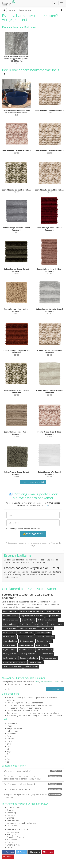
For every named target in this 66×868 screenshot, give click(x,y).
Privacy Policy (12, 826)
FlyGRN (10, 703)
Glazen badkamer (10, 624)
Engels (10, 752)
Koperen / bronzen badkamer (32, 616)
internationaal (32, 710)
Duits (9, 746)
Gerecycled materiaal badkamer (32, 611)
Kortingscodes (13, 835)
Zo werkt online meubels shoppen (21, 823)
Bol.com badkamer (44, 641)
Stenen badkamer (29, 620)
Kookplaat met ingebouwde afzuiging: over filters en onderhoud (33, 796)
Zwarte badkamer (56, 624)
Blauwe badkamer (36, 662)
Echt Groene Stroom (16, 705)
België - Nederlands (15, 728)
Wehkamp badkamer (49, 658)
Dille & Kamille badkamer (48, 620)
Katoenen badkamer (43, 633)
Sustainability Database (17, 716)
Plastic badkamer (10, 637)
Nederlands (12, 723)
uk (8, 757)
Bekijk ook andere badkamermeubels (30, 72)
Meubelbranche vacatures (18, 829)
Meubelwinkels (13, 820)
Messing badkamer (10, 654)
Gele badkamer (25, 624)
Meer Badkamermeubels (33, 482)
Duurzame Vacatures (16, 710)
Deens (10, 759)
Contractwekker (14, 713)
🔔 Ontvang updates (33, 534)
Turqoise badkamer (45, 650)
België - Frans (13, 731)
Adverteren (12, 842)
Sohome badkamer (46, 654)
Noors (10, 736)
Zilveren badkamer (25, 633)
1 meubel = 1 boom (15, 837)
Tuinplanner (12, 840)
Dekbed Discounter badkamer (14, 662)
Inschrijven (55, 689)
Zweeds (10, 739)
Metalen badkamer (26, 645)
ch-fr (9, 744)
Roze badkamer (40, 624)
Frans (9, 726)
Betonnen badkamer (27, 650)
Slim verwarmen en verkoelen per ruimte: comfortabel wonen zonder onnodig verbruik (33, 778)
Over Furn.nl (12, 810)
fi (8, 754)
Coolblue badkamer (11, 616)
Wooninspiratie (13, 845)
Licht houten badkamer (45, 637)
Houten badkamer (27, 641)
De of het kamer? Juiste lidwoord (33, 789)
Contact (10, 847)
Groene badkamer (10, 641)
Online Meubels (14, 808)
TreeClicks (11, 698)
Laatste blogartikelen (14, 766)
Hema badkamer (10, 645)
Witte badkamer (9, 633)
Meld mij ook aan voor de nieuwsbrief (23, 529)
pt (8, 749)
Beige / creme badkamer (29, 658)
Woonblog (11, 813)
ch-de (9, 741)
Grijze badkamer (9, 650)
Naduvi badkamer (31, 667)
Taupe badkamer (53, 616)
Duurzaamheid (13, 832)
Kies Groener (12, 708)
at (8, 762)
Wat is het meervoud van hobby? (33, 771)
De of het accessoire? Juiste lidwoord (33, 784)
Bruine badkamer (53, 611)
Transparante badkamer (12, 667)
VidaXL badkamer (46, 628)
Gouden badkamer (26, 637)
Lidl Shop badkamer (28, 654)
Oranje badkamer (10, 611)
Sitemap (11, 818)
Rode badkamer (42, 645)
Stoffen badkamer (10, 658)
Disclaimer (11, 815)
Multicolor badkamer (11, 620)
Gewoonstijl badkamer (28, 628)
